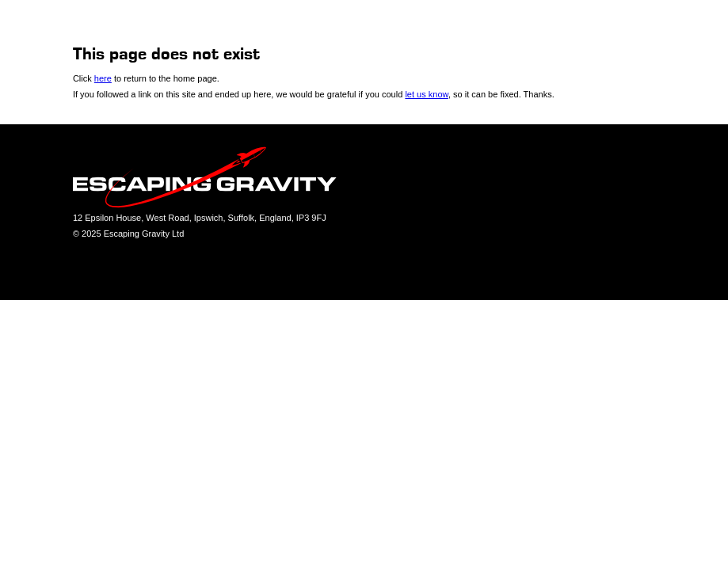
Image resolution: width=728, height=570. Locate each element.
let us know (427, 94)
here (103, 78)
